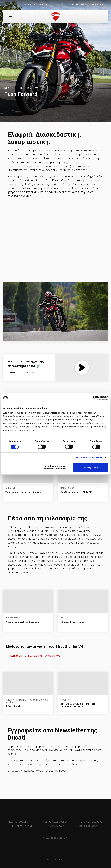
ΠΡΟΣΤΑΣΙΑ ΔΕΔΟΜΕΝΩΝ (55, 822)
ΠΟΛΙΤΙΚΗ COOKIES (18, 822)
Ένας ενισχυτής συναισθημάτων (24, 492)
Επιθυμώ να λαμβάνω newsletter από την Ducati (37, 771)
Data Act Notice (89, 826)
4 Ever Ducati (13, 706)
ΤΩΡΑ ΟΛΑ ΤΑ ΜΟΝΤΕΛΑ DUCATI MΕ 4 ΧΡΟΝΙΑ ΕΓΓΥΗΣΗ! (28, 701)
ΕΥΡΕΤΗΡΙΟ (66, 700)
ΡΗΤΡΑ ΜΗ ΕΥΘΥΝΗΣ (23, 826)
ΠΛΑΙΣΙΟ (65, 618)
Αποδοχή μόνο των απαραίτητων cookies (55, 467)
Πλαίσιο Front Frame (72, 622)
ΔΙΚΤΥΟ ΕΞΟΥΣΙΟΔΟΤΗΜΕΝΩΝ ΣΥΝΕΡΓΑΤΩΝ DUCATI (78, 705)
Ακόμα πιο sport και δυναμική (23, 622)
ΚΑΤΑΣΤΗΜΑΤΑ (79, 5)
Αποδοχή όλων (90, 467)
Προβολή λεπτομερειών (89, 457)
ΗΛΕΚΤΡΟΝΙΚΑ (67, 488)
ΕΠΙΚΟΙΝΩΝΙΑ (96, 5)
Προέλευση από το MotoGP (76, 492)
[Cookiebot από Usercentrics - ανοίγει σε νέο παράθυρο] (95, 398)
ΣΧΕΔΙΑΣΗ (11, 488)
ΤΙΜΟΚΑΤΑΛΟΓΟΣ (57, 826)
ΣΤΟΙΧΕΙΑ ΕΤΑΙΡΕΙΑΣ (92, 822)
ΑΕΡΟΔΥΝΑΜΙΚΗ (14, 618)
